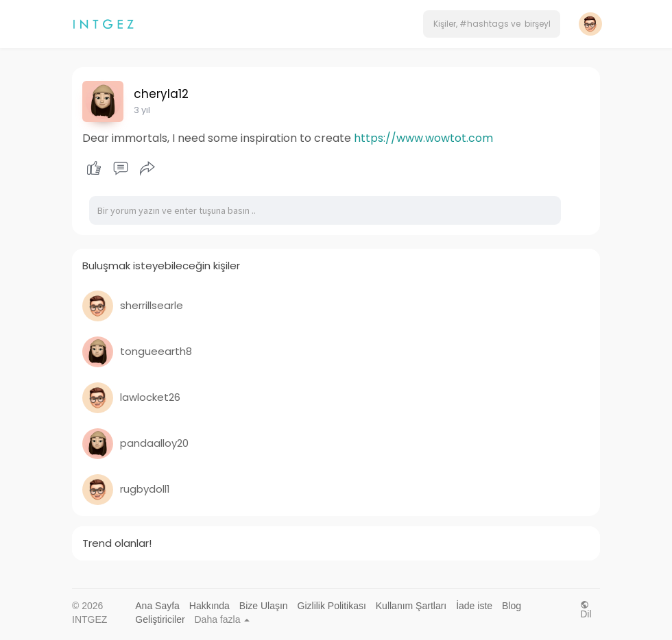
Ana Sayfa (157, 606)
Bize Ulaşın (264, 606)
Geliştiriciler (160, 619)
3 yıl (142, 110)
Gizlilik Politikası (332, 606)
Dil (586, 610)
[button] (492, 24)
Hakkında (209, 606)
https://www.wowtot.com (423, 138)
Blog (512, 606)
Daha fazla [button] (223, 619)
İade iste (474, 606)
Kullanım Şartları (411, 606)
